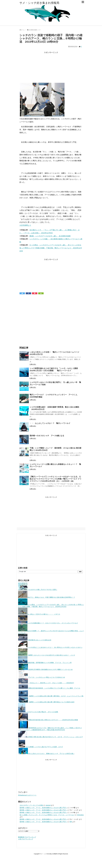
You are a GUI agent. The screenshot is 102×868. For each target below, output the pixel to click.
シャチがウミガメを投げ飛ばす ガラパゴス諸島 (38, 712)
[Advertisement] (51, 67)
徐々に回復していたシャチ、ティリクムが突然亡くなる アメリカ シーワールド (47, 815)
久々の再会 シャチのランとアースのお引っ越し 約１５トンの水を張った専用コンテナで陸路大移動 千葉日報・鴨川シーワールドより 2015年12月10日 (51, 248)
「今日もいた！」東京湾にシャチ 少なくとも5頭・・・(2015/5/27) (46, 683)
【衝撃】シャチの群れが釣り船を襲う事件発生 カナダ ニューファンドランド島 (51, 696)
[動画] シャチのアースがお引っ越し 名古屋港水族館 (50, 236)
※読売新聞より (25, 225)
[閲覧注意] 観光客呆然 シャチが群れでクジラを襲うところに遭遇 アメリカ (49, 688)
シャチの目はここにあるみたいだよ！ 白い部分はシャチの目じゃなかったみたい (50, 647)
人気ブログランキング (26, 839)
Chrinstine (80, 815)
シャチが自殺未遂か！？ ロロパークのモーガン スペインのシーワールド (48, 623)
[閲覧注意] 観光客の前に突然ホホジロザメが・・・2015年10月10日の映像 (48, 720)
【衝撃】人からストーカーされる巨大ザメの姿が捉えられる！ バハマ (47, 655)
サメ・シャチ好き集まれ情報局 (39, 3)
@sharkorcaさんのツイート (27, 795)
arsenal (48, 805)
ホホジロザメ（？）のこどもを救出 (32, 805)
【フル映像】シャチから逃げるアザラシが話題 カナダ (41, 747)
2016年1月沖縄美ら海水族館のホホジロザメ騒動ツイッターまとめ (46, 669)
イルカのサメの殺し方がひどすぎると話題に (38, 590)
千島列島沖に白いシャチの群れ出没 (35, 640)
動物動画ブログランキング (27, 837)
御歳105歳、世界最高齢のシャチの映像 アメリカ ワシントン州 (45, 663)
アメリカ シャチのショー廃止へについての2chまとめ (42, 677)
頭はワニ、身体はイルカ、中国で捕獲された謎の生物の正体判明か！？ (47, 597)
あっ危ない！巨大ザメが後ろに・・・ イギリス (39, 614)
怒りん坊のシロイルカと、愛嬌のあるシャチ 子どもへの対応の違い (47, 754)
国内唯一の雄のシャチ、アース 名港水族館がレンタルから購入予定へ (43, 808)
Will (71, 822)
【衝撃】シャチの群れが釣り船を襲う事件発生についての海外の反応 (47, 702)
